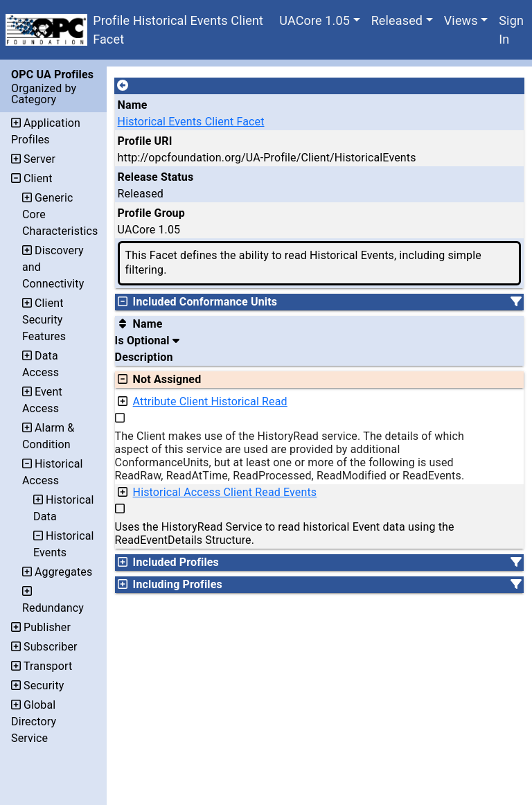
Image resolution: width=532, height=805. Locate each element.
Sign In (511, 30)
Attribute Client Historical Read (210, 401)
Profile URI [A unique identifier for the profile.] (145, 141)
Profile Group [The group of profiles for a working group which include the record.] (151, 213)
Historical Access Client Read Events (225, 492)
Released (397, 20)
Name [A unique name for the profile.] (133, 105)
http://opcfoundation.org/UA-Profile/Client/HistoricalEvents (267, 158)
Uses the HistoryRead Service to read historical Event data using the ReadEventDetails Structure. (285, 533)
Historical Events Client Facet (191, 122)
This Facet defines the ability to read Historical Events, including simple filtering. (303, 263)
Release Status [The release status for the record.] (156, 177)
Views (461, 20)
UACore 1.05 (314, 20)
